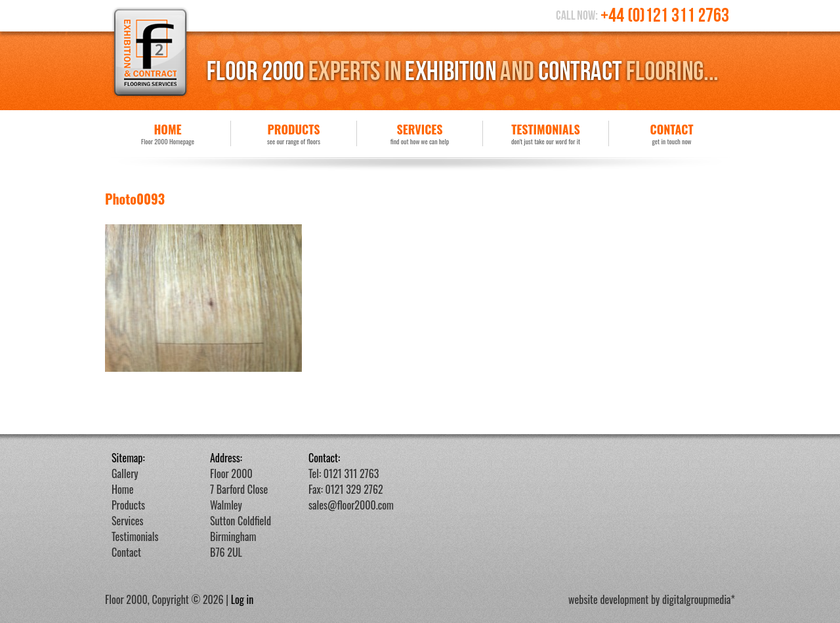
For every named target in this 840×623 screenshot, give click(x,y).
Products (294, 133)
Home (168, 133)
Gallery (125, 473)
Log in (242, 599)
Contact (672, 133)
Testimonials (546, 133)
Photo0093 (135, 199)
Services (420, 133)
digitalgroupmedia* (699, 599)
